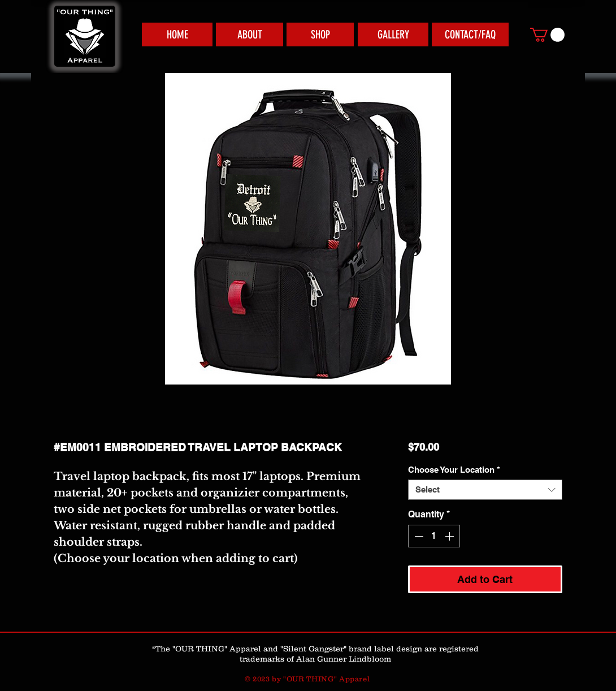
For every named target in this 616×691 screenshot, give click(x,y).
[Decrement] (418, 536)
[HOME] (177, 34)
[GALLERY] (393, 34)
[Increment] (450, 536)
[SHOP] (320, 34)
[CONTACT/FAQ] (470, 34)
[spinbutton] (434, 536)
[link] (547, 35)
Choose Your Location (454, 470)
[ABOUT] (250, 34)
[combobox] (485, 490)
